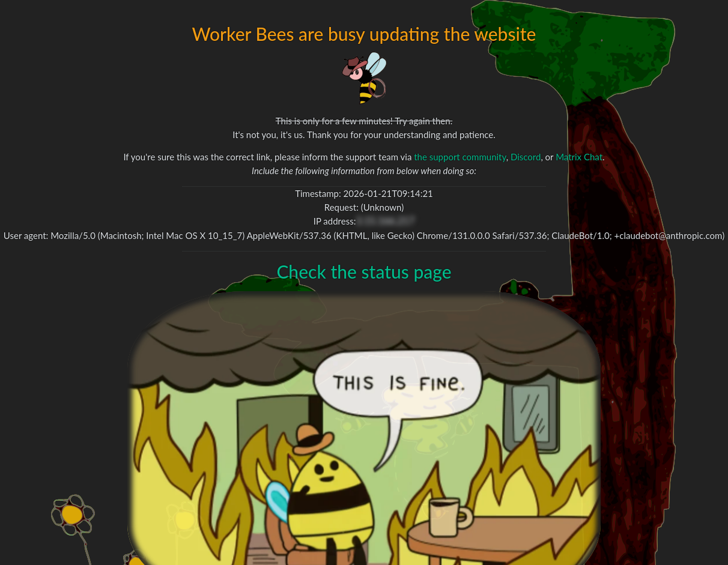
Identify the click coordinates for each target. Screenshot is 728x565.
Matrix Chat (579, 157)
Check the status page (364, 271)
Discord (526, 157)
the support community (460, 157)
